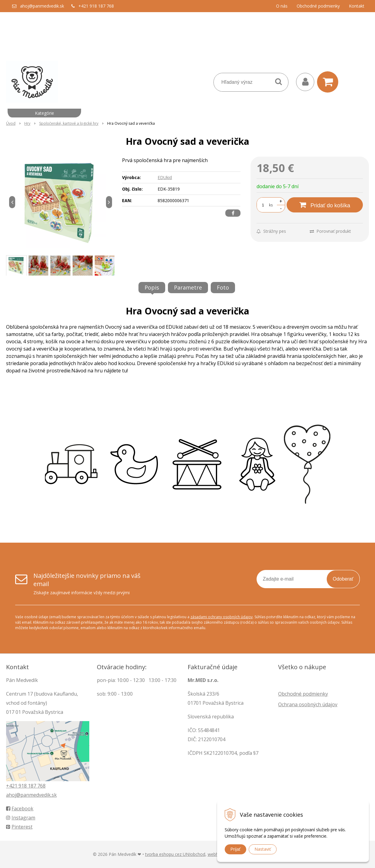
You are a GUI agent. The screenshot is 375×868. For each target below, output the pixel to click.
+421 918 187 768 (96, 6)
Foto (223, 287)
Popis (152, 287)
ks (271, 205)
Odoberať (343, 579)
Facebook (20, 809)
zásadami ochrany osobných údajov (222, 617)
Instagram (21, 818)
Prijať (235, 849)
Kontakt (357, 6)
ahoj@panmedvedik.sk (42, 6)
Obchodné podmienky (318, 6)
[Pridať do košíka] (325, 205)
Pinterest (19, 827)
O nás (282, 6)
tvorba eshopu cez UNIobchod (175, 854)
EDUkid (165, 177)
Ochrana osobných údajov (308, 704)
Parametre (188, 287)
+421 (12, 786)
